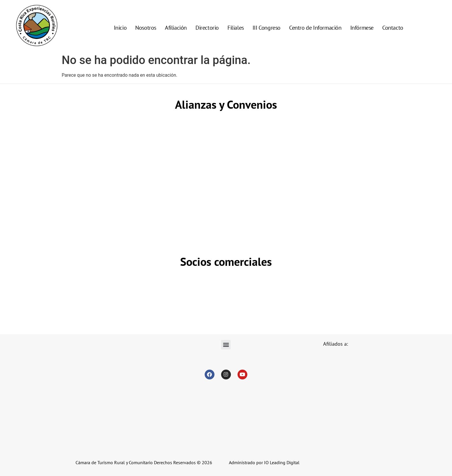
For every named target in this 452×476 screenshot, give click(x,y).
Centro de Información (315, 28)
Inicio (120, 28)
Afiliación (176, 28)
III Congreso (267, 28)
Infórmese (362, 28)
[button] (226, 345)
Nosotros (146, 28)
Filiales (236, 28)
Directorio (207, 28)
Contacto (393, 28)
